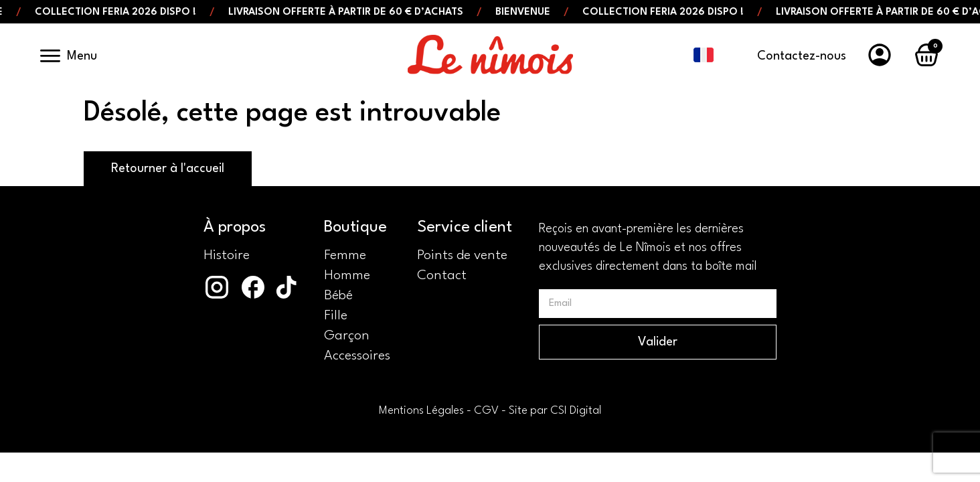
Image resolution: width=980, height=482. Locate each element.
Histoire (227, 256)
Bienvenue (529, 12)
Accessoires (357, 356)
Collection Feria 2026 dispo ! (122, 12)
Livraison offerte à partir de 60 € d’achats (352, 12)
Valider (658, 342)
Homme (347, 276)
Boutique (355, 228)
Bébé (338, 296)
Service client (465, 228)
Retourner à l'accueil (168, 169)
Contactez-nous (802, 56)
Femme (345, 256)
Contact (442, 276)
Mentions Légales (421, 411)
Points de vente (462, 256)
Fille (336, 316)
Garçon (347, 336)
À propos (235, 228)
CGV (486, 411)
